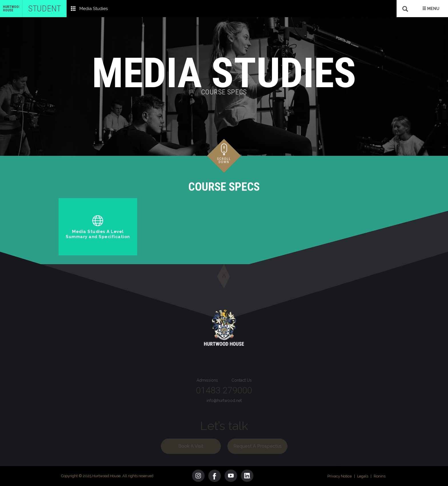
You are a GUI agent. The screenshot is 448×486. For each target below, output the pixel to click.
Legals (363, 476)
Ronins (380, 476)
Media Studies (94, 9)
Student (45, 8)
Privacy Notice (340, 476)
